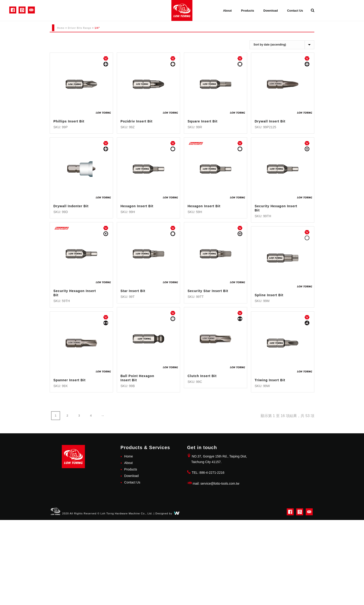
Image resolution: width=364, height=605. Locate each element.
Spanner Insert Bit (70, 380)
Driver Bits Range (80, 28)
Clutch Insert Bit (202, 376)
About (227, 11)
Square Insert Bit (203, 121)
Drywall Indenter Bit (71, 206)
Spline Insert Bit (269, 295)
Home (61, 28)
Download (271, 11)
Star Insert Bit (133, 291)
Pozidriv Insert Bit (136, 121)
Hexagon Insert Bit (137, 206)
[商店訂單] (282, 45)
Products (247, 11)
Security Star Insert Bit (208, 291)
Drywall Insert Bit (270, 121)
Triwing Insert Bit (270, 380)
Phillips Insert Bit (69, 121)
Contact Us (295, 11)
